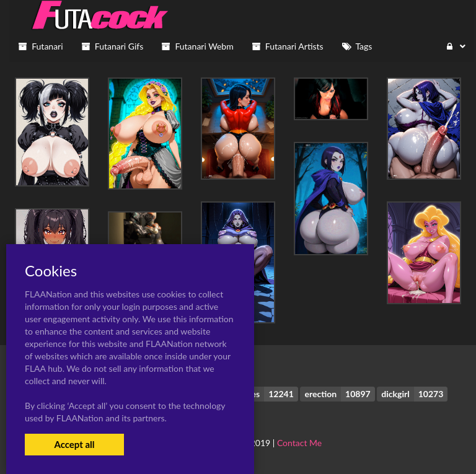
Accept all (74, 444)
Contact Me (299, 443)
